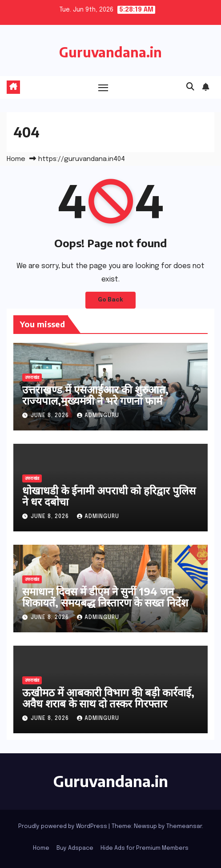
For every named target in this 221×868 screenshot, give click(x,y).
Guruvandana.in (110, 52)
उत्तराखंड (32, 378)
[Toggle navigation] (103, 88)
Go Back (110, 300)
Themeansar (184, 826)
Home (16, 159)
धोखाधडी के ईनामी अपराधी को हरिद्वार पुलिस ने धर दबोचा (109, 496)
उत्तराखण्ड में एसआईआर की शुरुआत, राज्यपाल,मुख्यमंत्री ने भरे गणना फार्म (95, 395)
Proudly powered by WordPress (63, 826)
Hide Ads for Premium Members (145, 848)
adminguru (98, 416)
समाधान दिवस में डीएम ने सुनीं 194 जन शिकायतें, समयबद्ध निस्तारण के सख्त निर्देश (105, 597)
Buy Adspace (75, 848)
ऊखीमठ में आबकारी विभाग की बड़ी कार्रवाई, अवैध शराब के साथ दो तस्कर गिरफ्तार (108, 697)
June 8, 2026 (51, 416)
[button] (190, 87)
